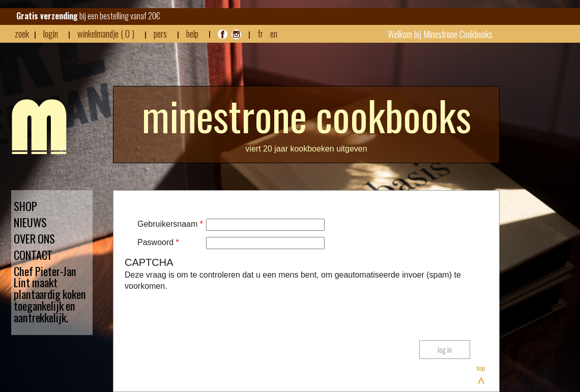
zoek (22, 34)
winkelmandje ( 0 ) (106, 34)
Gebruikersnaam (170, 224)
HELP (192, 34)
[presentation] (202, 312)
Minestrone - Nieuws (39, 127)
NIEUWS (30, 222)
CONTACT (33, 255)
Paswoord (158, 242)
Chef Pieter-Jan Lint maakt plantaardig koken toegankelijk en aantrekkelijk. (50, 295)
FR (260, 33)
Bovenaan (481, 375)
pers (160, 34)
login (51, 33)
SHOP (25, 206)
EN (274, 33)
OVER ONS (34, 239)
